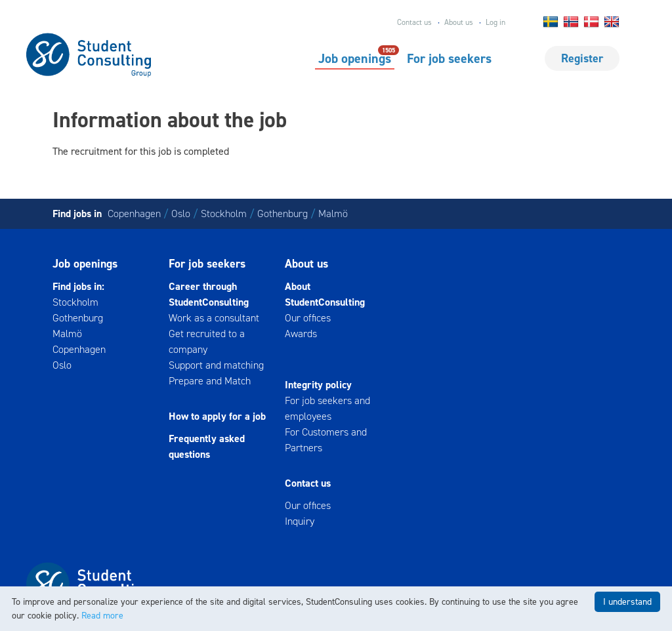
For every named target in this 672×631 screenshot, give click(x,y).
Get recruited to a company (207, 341)
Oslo (181, 214)
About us (459, 22)
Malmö (333, 214)
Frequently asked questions (207, 446)
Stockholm (224, 214)
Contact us (414, 22)
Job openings (355, 58)
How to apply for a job (217, 416)
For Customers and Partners (326, 440)
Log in (495, 22)
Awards (301, 334)
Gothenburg (283, 214)
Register (582, 58)
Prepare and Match (210, 381)
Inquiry (300, 521)
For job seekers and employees (327, 408)
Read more (102, 616)
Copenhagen (134, 214)
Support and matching (216, 365)
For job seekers (449, 58)
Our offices (308, 318)
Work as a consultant (214, 318)
